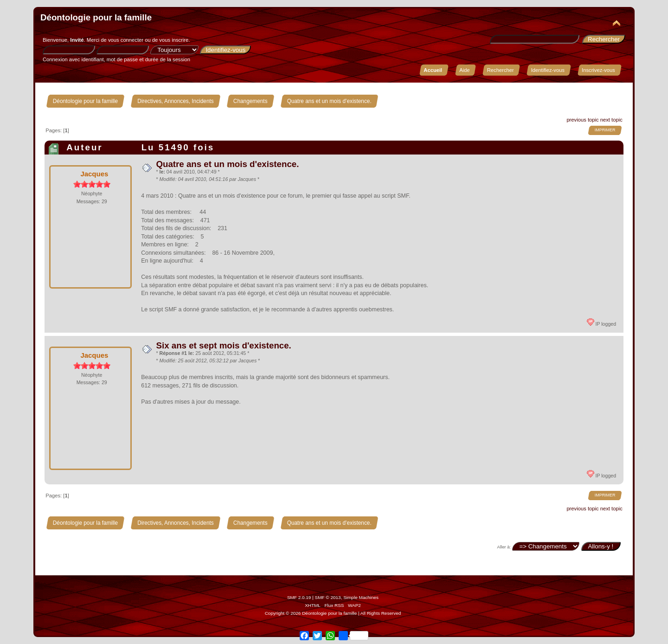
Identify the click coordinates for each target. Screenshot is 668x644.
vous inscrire (174, 40)
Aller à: (504, 547)
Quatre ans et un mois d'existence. (227, 164)
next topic (611, 120)
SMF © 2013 (328, 597)
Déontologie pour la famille (96, 17)
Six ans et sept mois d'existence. (223, 345)
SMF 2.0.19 (299, 597)
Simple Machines (361, 597)
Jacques (94, 174)
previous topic (582, 120)
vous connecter (126, 40)
